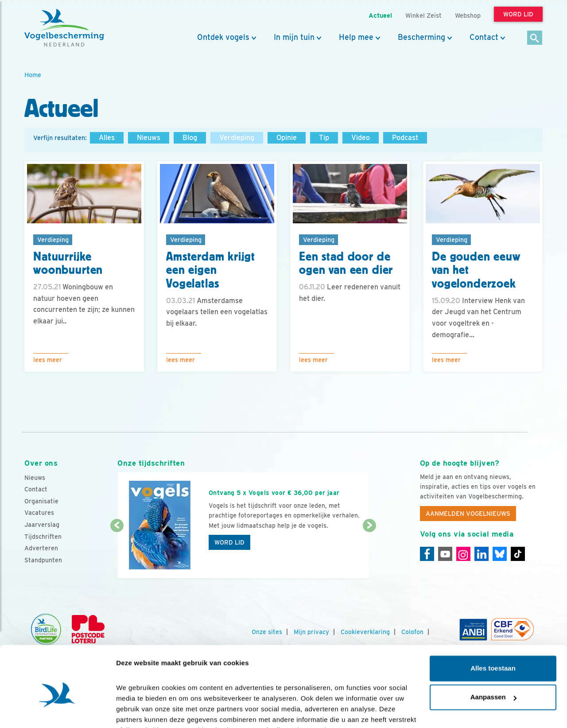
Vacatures (39, 513)
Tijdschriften (43, 537)
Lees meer (48, 360)
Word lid (229, 542)
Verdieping (237, 138)
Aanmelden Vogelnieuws (468, 514)
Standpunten (43, 560)
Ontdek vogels (223, 37)
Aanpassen (493, 653)
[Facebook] (427, 554)
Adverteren (41, 548)
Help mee (356, 37)
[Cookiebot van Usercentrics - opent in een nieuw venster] (57, 711)
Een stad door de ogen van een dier (346, 263)
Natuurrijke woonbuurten (68, 263)
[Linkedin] (482, 554)
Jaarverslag (42, 525)
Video (361, 138)
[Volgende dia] (369, 553)
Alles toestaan (493, 624)
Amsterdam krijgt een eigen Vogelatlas (210, 270)
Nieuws (149, 138)
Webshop (468, 15)
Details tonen (137, 710)
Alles (107, 138)
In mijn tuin (294, 37)
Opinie (287, 138)
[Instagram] (463, 554)
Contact (484, 37)
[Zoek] (535, 38)
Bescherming (421, 37)
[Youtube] (445, 554)
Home (33, 75)
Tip (324, 138)
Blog (190, 138)
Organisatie (41, 501)
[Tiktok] (518, 554)
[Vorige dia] (117, 553)
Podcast (405, 138)
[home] (64, 28)
